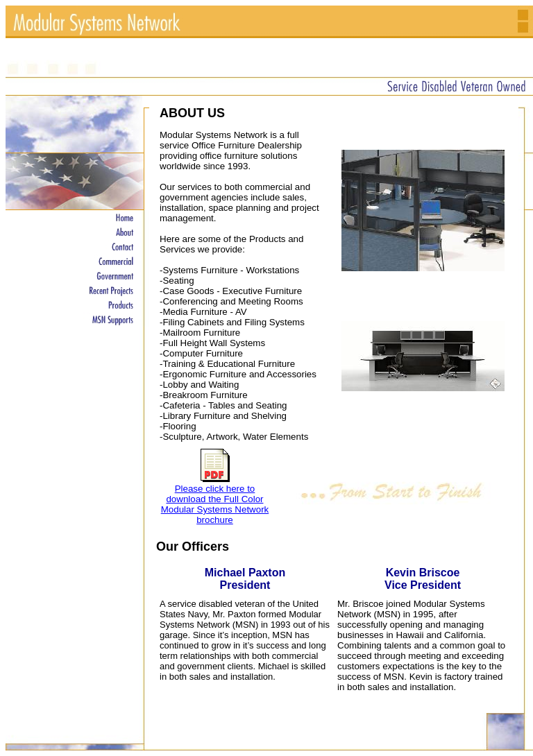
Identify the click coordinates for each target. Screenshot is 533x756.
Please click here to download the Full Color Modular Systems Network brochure (215, 504)
